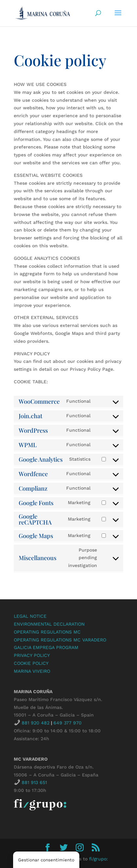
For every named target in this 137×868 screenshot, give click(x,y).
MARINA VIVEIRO (32, 671)
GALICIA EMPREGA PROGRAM (46, 647)
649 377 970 (68, 723)
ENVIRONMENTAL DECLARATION (49, 624)
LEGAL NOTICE (30, 616)
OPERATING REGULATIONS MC (47, 632)
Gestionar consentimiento (46, 860)
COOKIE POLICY (31, 663)
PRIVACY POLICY (32, 655)
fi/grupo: (98, 859)
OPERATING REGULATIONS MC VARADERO (60, 640)
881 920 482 (36, 723)
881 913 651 (34, 782)
